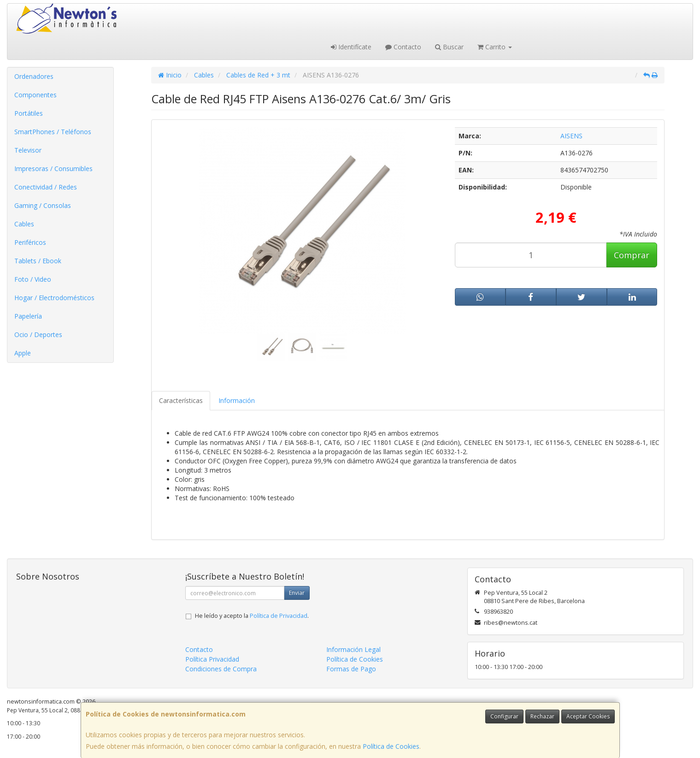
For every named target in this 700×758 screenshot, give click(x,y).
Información (237, 400)
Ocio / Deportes (38, 335)
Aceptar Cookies (588, 716)
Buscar (449, 47)
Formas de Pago (351, 669)
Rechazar (542, 716)
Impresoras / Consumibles (53, 169)
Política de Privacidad (279, 616)
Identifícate (351, 47)
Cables (24, 224)
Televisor (28, 150)
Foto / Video (33, 279)
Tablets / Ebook (38, 261)
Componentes (35, 95)
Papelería (28, 316)
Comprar (632, 255)
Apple (23, 353)
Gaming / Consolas (43, 205)
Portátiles (29, 113)
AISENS (571, 136)
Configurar (504, 716)
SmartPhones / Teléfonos (53, 132)
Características (181, 400)
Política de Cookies (391, 746)
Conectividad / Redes (46, 187)
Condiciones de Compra (221, 669)
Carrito (495, 47)
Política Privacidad (212, 659)
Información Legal (353, 649)
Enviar (297, 593)
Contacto (403, 47)
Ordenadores (34, 76)
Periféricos (30, 242)
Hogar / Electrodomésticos (54, 298)
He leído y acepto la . (252, 616)
